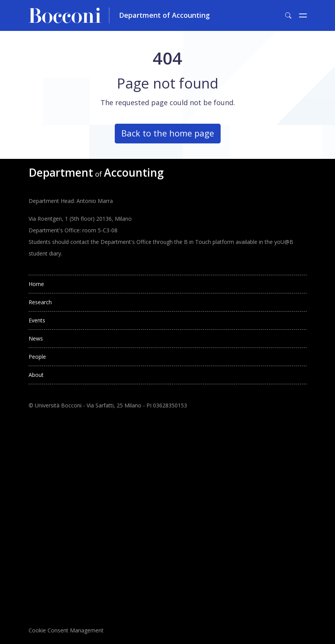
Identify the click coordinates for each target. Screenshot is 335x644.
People (37, 357)
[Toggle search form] (288, 15)
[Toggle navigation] (303, 15)
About (36, 375)
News (36, 338)
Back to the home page (168, 133)
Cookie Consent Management (66, 630)
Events (37, 320)
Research (40, 302)
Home (36, 284)
